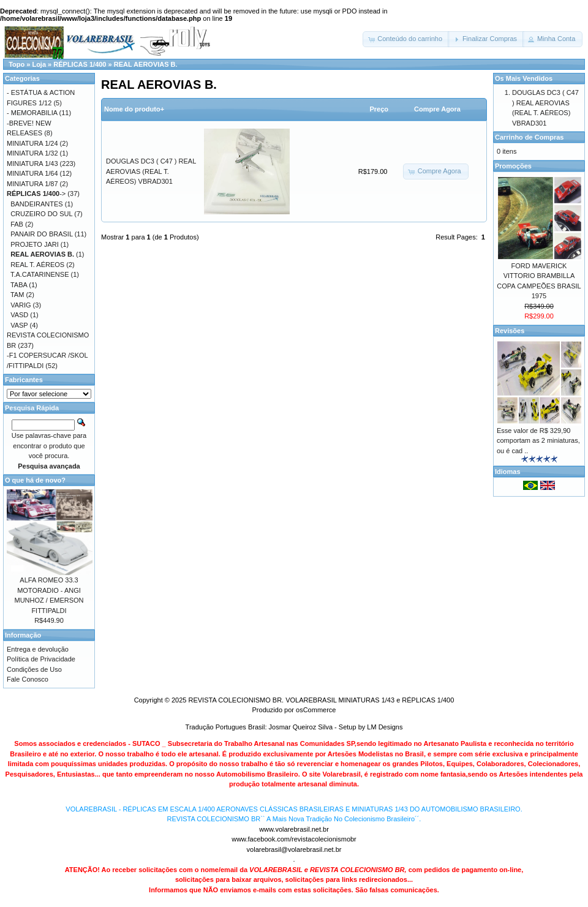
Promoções (513, 166)
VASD (19, 315)
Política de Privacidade (41, 659)
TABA (19, 285)
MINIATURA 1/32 (32, 153)
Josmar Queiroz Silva (301, 727)
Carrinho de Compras (529, 137)
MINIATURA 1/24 (32, 143)
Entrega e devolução (38, 649)
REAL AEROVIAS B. (146, 64)
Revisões (510, 331)
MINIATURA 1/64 (32, 173)
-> (36, 194)
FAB (17, 224)
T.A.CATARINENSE (40, 274)
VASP (19, 325)
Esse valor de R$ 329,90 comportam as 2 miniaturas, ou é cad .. (538, 441)
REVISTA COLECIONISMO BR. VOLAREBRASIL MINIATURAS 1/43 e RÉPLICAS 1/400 (321, 700)
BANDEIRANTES (37, 204)
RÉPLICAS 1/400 (80, 64)
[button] (406, 39)
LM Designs (385, 727)
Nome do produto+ (134, 109)
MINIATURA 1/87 (32, 184)
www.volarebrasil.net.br (294, 829)
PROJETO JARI (35, 244)
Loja (39, 64)
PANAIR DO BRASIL (41, 234)
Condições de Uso (34, 669)
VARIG (21, 305)
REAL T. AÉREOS (37, 265)
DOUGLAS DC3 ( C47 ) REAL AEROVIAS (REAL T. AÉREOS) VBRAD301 (151, 171)
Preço (379, 109)
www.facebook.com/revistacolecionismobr (294, 839)
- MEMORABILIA (32, 113)
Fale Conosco (28, 679)
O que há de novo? (35, 480)
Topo (17, 64)
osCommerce (316, 710)
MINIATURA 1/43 (32, 164)
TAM (17, 295)
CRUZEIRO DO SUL (41, 214)
